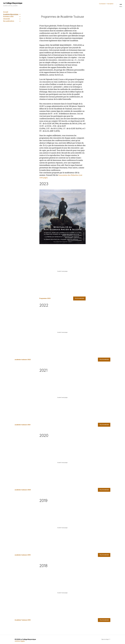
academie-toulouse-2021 (23, 425)
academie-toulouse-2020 (24, 490)
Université (6, 19)
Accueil (6, 12)
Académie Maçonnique (11, 14)
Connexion (102, 4)
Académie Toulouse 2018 (23, 620)
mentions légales (20, 641)
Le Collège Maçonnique (13, 3)
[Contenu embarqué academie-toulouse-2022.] (62, 332)
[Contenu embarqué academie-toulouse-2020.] (62, 463)
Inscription (110, 4)
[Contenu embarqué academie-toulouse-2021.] (62, 398)
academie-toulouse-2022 (23, 360)
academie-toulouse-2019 (23, 555)
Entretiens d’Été (8, 17)
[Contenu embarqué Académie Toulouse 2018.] (62, 593)
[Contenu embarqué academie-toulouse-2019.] (62, 528)
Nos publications (9, 21)
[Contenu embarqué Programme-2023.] (62, 271)
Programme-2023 (45, 299)
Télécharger (79, 298)
